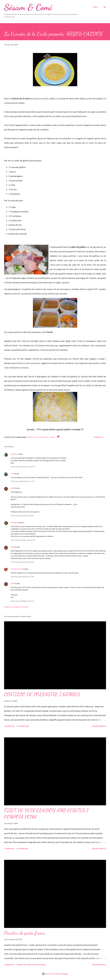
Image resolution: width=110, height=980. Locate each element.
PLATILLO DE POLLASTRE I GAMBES (42, 694)
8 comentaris (22, 849)
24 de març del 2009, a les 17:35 (23, 481)
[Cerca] (95, 7)
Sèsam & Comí (28, 7)
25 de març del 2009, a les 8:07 (22, 516)
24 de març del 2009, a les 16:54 (23, 467)
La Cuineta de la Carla (45, 437)
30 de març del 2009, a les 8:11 (22, 601)
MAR (13, 488)
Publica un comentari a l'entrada (16, 607)
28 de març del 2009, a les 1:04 (22, 577)
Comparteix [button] (98, 437)
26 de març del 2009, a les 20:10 (23, 540)
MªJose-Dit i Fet (17, 569)
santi (13, 474)
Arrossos (31, 437)
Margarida (15, 522)
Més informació (99, 726)
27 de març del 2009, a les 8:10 (22, 562)
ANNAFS (14, 454)
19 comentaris (23, 726)
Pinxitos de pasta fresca (25, 933)
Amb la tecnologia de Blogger (55, 974)
